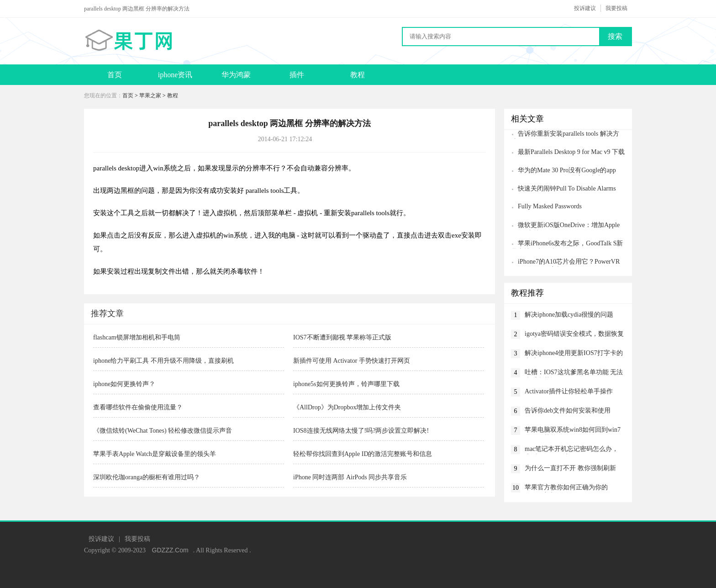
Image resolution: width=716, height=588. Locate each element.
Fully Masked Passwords (550, 206)
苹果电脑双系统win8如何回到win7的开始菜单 (573, 431)
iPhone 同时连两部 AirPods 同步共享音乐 (350, 477)
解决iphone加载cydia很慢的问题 (569, 315)
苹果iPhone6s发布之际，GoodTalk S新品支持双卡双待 (567, 244)
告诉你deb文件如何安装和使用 (568, 411)
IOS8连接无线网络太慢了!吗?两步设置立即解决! (361, 431)
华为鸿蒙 (236, 75)
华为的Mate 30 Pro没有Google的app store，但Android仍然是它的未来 (563, 171)
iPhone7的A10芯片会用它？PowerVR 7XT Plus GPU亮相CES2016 (565, 262)
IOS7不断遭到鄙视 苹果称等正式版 (342, 337)
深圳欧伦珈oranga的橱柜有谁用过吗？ (147, 477)
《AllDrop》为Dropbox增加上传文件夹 (347, 407)
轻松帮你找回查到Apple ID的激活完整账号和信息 (363, 454)
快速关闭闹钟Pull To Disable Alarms (567, 188)
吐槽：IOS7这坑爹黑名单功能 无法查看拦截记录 (574, 373)
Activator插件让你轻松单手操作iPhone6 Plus (569, 392)
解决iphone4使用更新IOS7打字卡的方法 (574, 354)
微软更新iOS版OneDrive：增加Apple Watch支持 (565, 226)
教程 (358, 75)
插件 (297, 75)
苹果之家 (150, 95)
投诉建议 (585, 8)
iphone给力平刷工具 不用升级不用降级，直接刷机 (163, 361)
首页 (115, 75)
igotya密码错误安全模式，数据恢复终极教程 (574, 335)
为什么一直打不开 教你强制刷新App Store (570, 469)
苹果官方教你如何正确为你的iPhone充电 (566, 488)
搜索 (615, 36)
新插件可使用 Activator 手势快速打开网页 (352, 361)
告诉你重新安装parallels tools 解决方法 (565, 135)
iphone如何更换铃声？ (124, 384)
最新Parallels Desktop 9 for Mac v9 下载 (571, 152)
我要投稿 (616, 8)
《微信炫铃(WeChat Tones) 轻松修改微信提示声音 (163, 431)
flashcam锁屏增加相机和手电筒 (137, 337)
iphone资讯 (175, 75)
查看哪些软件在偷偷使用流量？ (138, 407)
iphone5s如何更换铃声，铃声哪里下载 (346, 384)
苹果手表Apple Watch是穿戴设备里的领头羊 (155, 454)
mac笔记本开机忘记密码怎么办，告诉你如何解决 (571, 450)
